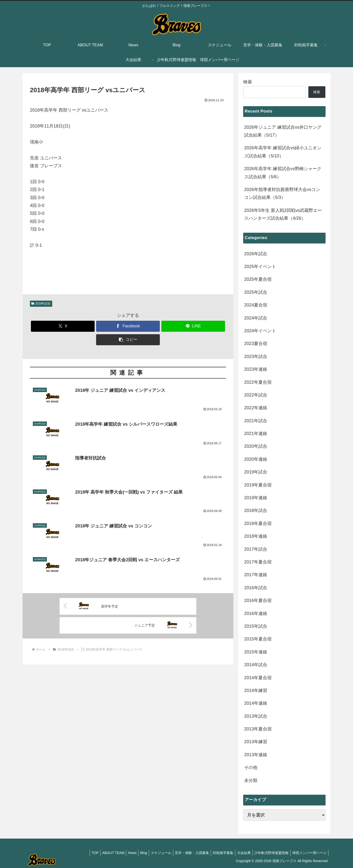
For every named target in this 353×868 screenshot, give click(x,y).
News (121, 853)
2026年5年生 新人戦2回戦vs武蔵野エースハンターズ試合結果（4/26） (283, 214)
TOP (81, 853)
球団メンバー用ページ (309, 853)
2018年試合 (41, 304)
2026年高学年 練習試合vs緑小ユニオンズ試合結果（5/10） (283, 152)
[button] (128, 340)
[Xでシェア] (63, 326)
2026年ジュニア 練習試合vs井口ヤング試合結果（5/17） (283, 131)
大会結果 (240, 853)
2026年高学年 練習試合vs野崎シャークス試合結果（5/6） (283, 173)
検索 (248, 82)
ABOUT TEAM (100, 853)
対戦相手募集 (218, 853)
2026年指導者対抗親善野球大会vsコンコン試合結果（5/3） (282, 193)
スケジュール (152, 853)
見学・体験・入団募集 (185, 853)
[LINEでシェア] (193, 326)
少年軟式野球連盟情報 (269, 853)
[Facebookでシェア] (128, 326)
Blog (134, 853)
